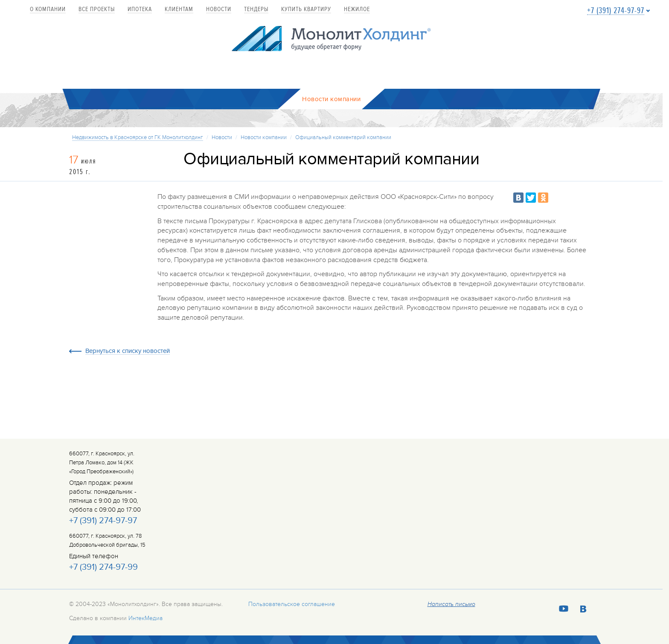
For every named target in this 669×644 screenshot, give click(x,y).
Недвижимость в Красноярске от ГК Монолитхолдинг (138, 137)
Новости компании (264, 137)
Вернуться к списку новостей (128, 351)
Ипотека (140, 10)
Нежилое (357, 10)
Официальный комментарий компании (343, 137)
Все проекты (97, 10)
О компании (48, 10)
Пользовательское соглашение (292, 604)
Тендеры (256, 10)
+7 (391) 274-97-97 (616, 11)
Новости (219, 10)
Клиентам (179, 10)
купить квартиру (306, 10)
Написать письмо (451, 604)
